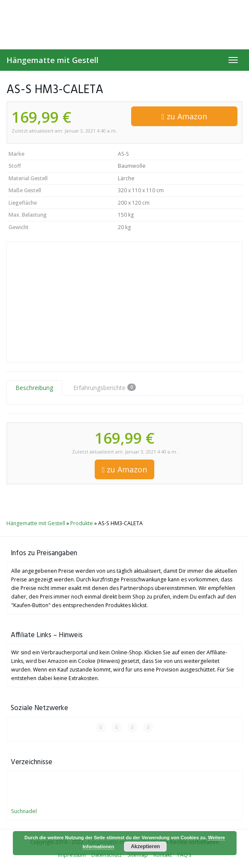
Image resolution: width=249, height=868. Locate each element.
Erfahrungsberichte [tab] (105, 388)
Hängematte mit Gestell (52, 60)
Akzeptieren (145, 847)
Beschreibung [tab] (34, 388)
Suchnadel (24, 811)
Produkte (82, 523)
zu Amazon (184, 116)
